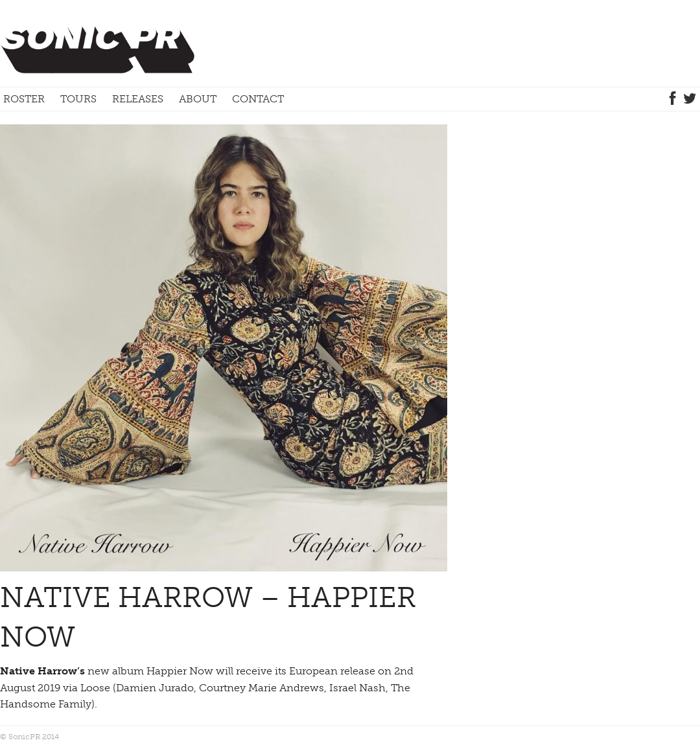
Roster (24, 99)
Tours (78, 99)
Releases (138, 99)
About (198, 99)
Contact (258, 99)
